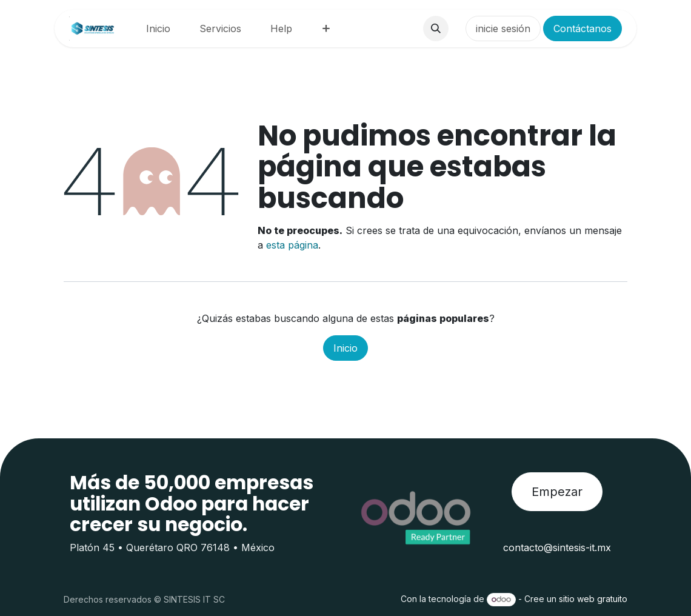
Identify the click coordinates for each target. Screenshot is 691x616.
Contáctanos (583, 28)
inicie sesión (503, 28)
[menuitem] (158, 28)
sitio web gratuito (593, 599)
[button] (436, 28)
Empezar (557, 492)
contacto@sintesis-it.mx (557, 547)
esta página (292, 245)
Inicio (345, 348)
